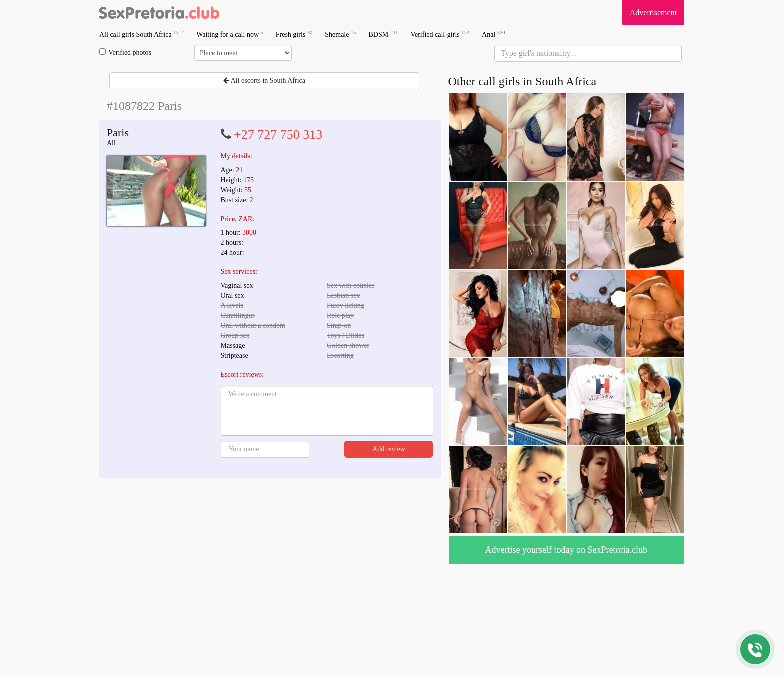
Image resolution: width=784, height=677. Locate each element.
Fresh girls (294, 34)
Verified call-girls (440, 34)
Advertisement (653, 13)
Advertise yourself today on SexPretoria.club (566, 550)
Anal (493, 34)
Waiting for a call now (230, 34)
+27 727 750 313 (278, 135)
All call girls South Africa (142, 34)
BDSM (383, 34)
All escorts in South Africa (264, 81)
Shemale (340, 34)
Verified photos (125, 52)
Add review (389, 449)
